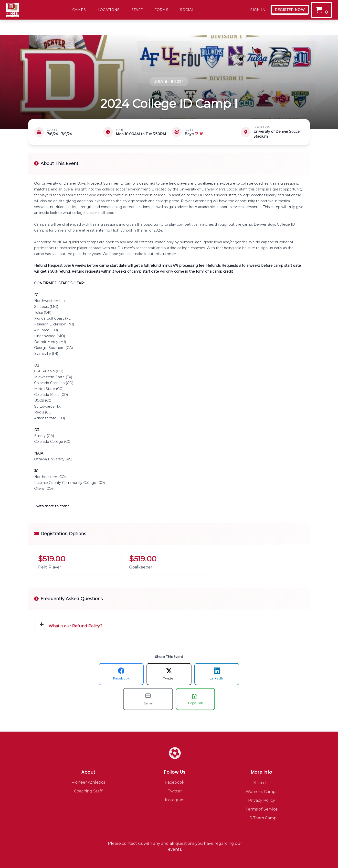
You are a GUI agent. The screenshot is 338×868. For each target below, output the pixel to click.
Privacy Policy (262, 800)
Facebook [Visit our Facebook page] (175, 782)
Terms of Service (262, 809)
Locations (109, 10)
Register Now (290, 10)
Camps (79, 10)
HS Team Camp (261, 818)
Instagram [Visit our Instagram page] (175, 800)
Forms (161, 10)
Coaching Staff (88, 791)
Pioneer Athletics (88, 782)
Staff (137, 10)
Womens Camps (261, 792)
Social (187, 10)
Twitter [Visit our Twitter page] (175, 791)
